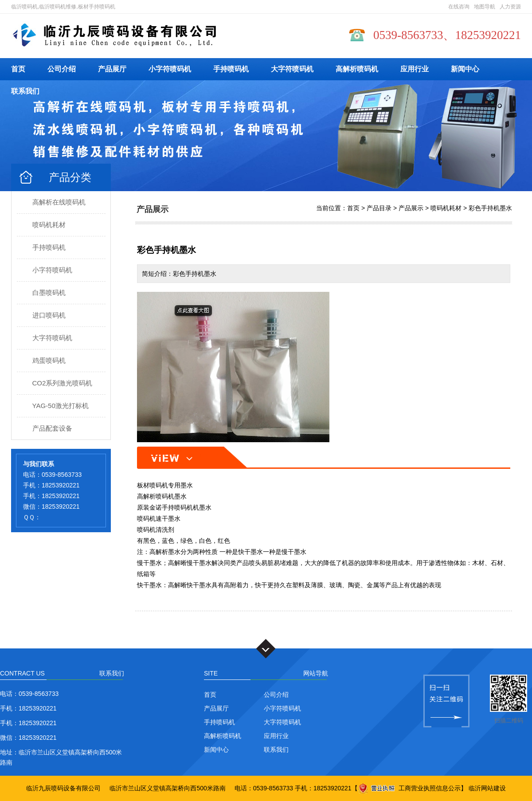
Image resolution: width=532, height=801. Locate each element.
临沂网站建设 (487, 788)
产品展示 (411, 208)
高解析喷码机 (357, 69)
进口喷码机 (49, 315)
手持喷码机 (231, 69)
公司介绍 (62, 69)
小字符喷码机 (170, 69)
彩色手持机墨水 (490, 208)
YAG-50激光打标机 (61, 406)
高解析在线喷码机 (59, 202)
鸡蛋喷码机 (49, 360)
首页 (18, 69)
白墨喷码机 (49, 293)
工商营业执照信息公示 (409, 788)
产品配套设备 (52, 428)
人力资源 (510, 7)
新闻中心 (465, 69)
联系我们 (25, 91)
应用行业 (415, 69)
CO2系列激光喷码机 (63, 383)
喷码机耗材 (49, 225)
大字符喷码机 (292, 69)
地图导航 (485, 7)
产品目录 (379, 208)
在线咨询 (459, 7)
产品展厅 (112, 69)
